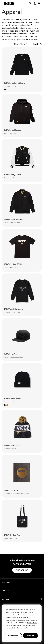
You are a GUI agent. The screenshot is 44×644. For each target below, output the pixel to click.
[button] (35, 3)
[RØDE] (9, 3)
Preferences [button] (13, 636)
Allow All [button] (30, 636)
